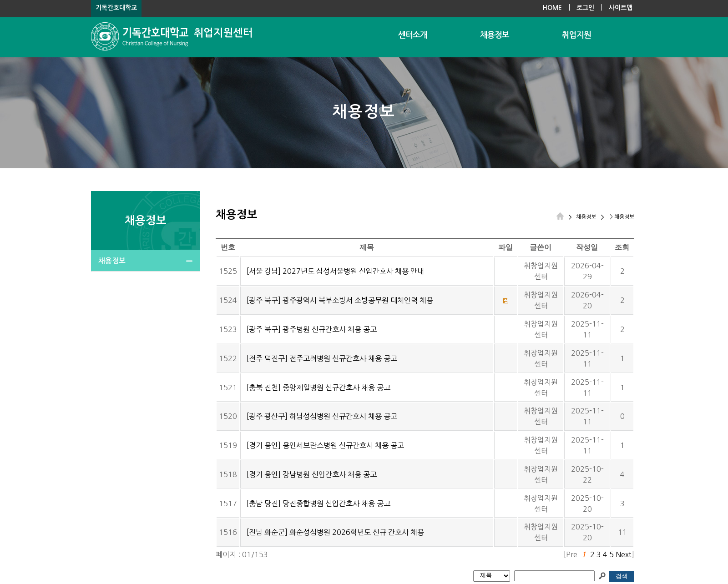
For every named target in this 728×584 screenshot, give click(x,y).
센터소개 (413, 35)
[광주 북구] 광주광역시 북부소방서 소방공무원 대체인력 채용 (340, 300)
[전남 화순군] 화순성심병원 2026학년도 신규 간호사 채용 (335, 532)
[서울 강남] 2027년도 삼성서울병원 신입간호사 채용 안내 (335, 271)
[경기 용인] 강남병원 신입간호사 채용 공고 (312, 474)
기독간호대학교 (116, 8)
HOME (552, 8)
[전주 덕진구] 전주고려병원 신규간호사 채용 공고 (322, 358)
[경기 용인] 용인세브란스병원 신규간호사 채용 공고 (325, 445)
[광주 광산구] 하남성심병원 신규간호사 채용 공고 (322, 416)
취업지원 (576, 35)
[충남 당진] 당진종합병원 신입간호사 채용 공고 (318, 503)
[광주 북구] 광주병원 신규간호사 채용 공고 (312, 329)
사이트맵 (621, 8)
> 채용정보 (621, 217)
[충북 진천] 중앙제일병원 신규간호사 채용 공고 (318, 388)
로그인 (585, 8)
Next (624, 554)
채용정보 (495, 35)
